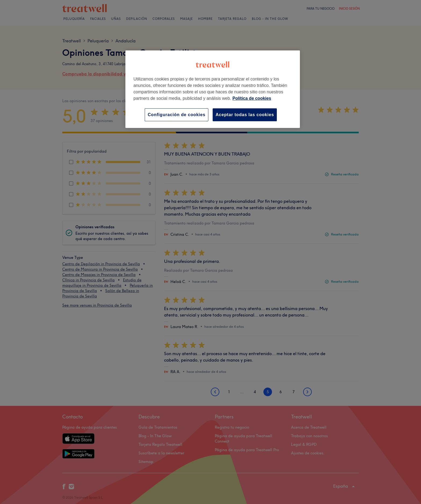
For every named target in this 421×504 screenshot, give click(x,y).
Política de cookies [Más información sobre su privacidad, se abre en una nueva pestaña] (252, 98)
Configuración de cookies (177, 115)
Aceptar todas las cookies (245, 115)
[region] (213, 89)
